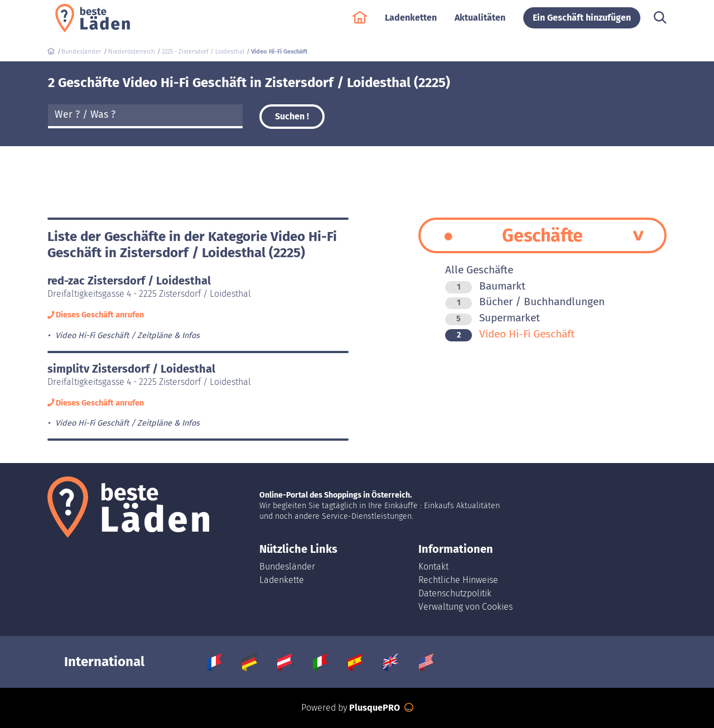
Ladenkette (282, 580)
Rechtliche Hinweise (458, 580)
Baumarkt (485, 286)
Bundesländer (287, 567)
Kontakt (433, 567)
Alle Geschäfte (479, 270)
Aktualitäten (480, 23)
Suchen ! (292, 116)
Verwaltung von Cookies (465, 607)
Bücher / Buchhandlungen (525, 302)
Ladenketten (411, 23)
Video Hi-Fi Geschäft (510, 334)
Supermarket (493, 318)
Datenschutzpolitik (455, 593)
